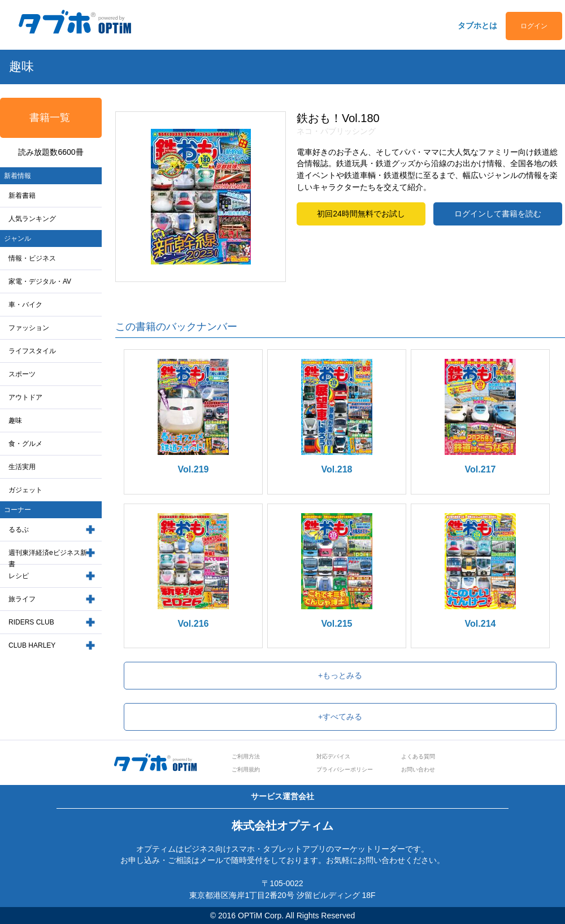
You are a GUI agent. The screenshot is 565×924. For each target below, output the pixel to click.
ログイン (534, 26)
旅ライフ (22, 599)
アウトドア (25, 397)
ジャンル (18, 238)
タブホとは (477, 25)
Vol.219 (194, 469)
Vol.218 (337, 469)
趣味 (15, 420)
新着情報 (18, 176)
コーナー (18, 510)
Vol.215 (337, 624)
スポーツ (22, 374)
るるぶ (19, 530)
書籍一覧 (50, 118)
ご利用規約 (246, 769)
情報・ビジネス (32, 258)
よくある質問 (418, 756)
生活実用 (22, 467)
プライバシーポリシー (345, 769)
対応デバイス (333, 756)
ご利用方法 (246, 756)
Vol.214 (481, 624)
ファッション (29, 328)
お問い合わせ (418, 769)
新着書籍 (22, 196)
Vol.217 (481, 469)
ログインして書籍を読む (498, 214)
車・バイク (25, 305)
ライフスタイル (32, 351)
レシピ (19, 576)
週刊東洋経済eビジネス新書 (48, 559)
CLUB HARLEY (32, 645)
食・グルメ (25, 444)
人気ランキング (32, 219)
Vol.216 (194, 624)
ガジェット (25, 490)
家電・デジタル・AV (40, 281)
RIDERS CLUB (31, 622)
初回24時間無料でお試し (361, 214)
